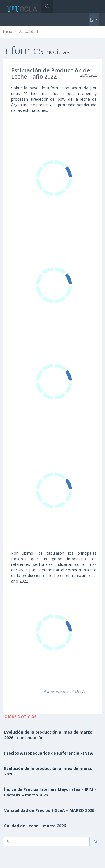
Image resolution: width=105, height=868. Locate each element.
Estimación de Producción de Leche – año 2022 (51, 73)
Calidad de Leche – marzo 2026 (35, 826)
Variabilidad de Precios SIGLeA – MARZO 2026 (49, 810)
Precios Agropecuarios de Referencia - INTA (49, 753)
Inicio (8, 31)
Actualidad (28, 31)
